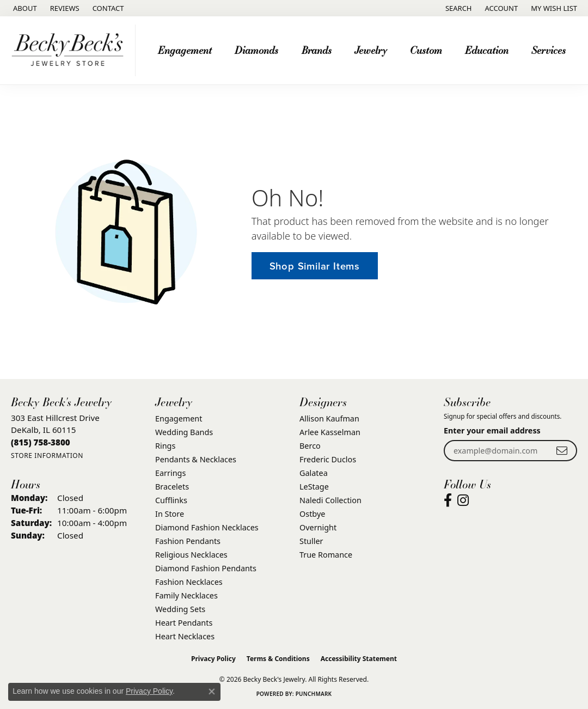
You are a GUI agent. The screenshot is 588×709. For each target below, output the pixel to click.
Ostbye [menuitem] (312, 514)
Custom (426, 50)
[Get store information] (47, 456)
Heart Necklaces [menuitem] (185, 636)
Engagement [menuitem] (179, 418)
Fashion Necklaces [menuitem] (189, 582)
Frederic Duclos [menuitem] (328, 459)
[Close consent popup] (212, 692)
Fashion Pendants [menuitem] (188, 541)
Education (487, 50)
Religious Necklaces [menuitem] (191, 555)
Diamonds (256, 50)
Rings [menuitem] (165, 446)
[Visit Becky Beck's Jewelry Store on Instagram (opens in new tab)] (463, 500)
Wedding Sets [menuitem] (180, 609)
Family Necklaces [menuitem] (186, 595)
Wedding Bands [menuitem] (184, 432)
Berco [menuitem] (310, 446)
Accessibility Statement (359, 659)
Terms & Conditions (278, 659)
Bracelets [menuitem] (172, 487)
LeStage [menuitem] (314, 487)
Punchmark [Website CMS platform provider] (314, 694)
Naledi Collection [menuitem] (330, 500)
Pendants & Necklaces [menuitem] (196, 459)
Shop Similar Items (315, 266)
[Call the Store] (41, 442)
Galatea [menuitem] (314, 473)
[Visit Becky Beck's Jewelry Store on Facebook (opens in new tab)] (448, 500)
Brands (317, 50)
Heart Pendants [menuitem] (184, 623)
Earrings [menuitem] (170, 473)
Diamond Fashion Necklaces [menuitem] (207, 527)
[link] (24, 8)
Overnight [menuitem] (318, 527)
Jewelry (371, 50)
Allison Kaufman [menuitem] (329, 418)
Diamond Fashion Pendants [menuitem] (206, 568)
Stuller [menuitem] (311, 541)
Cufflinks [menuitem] (171, 500)
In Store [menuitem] (170, 514)
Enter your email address (492, 430)
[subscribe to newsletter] (562, 451)
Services (549, 50)
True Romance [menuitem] (326, 555)
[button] (458, 8)
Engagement (185, 50)
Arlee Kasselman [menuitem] (330, 432)
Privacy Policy (213, 659)
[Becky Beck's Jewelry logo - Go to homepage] (71, 50)
